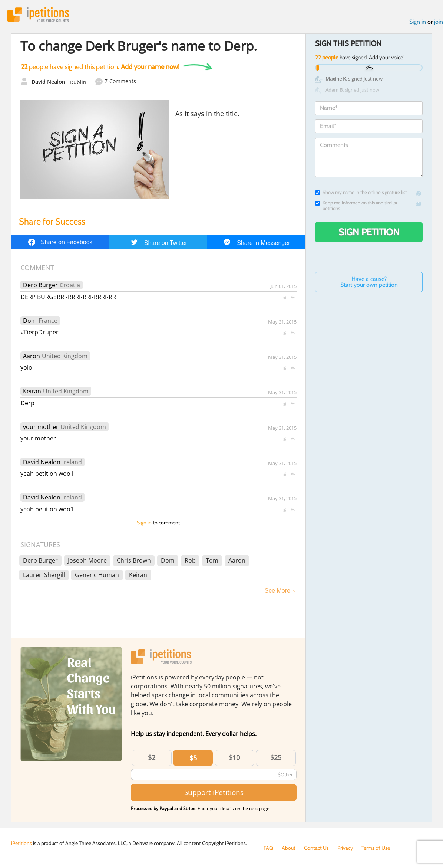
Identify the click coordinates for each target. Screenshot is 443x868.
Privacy (345, 848)
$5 (193, 758)
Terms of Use (376, 848)
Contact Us (316, 848)
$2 (152, 757)
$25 (276, 757)
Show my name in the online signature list (361, 192)
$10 (234, 757)
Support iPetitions (214, 792)
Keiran (32, 391)
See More (277, 591)
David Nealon (42, 462)
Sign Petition (369, 232)
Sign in (418, 22)
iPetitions (38, 15)
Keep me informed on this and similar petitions (356, 206)
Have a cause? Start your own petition (369, 282)
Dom (30, 321)
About (289, 848)
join (439, 22)
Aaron (32, 356)
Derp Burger (40, 285)
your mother (41, 427)
